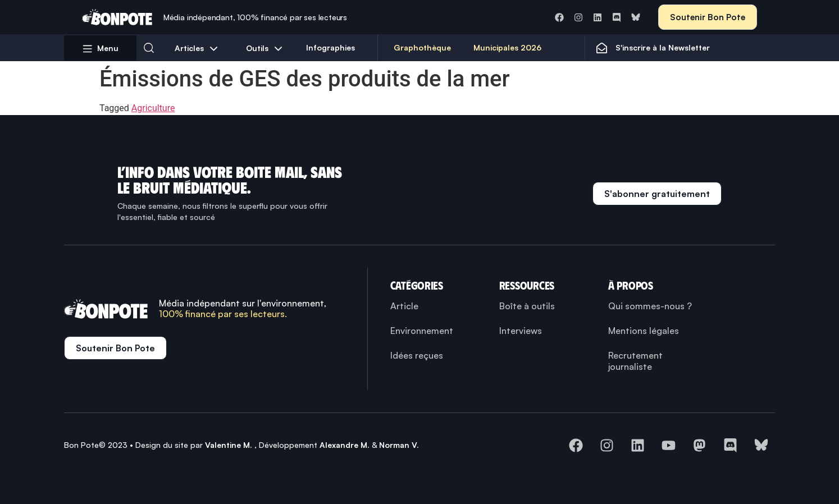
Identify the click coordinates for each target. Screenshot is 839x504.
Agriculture (153, 108)
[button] (149, 48)
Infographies (330, 47)
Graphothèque (422, 47)
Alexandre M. (345, 445)
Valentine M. (229, 445)
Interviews (521, 331)
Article (404, 306)
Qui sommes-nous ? (650, 306)
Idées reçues (417, 355)
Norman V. (399, 445)
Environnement (422, 331)
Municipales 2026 (507, 47)
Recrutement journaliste (635, 361)
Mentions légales (644, 331)
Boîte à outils (527, 306)
